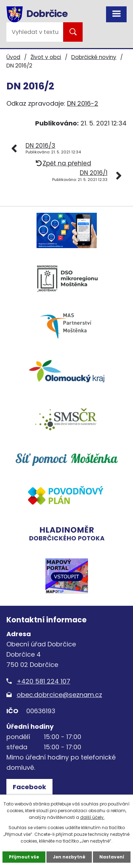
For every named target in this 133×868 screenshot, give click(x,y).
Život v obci (46, 57)
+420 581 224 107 (43, 681)
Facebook (29, 787)
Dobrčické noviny (94, 57)
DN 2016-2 (83, 103)
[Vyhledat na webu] (35, 32)
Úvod (13, 57)
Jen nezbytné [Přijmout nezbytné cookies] (69, 857)
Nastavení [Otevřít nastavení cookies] (112, 857)
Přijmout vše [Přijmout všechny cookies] (24, 857)
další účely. (92, 817)
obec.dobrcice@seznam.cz (59, 695)
